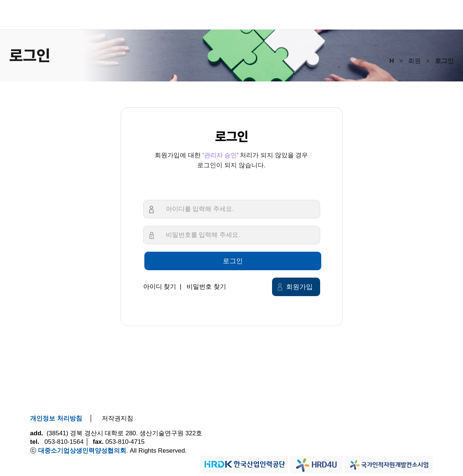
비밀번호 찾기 (206, 287)
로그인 (233, 261)
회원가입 (299, 287)
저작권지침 (118, 418)
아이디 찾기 (160, 287)
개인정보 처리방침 (56, 418)
